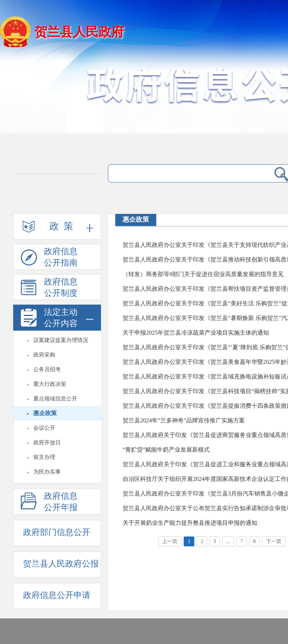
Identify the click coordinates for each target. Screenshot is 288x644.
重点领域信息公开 (55, 399)
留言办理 (44, 457)
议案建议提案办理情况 (61, 340)
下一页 (274, 541)
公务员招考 (47, 369)
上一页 (170, 541)
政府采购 (44, 355)
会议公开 (44, 428)
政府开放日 (47, 442)
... (228, 541)
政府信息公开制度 (49, 289)
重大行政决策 (50, 384)
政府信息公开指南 (49, 258)
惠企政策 (45, 413)
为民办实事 (47, 472)
